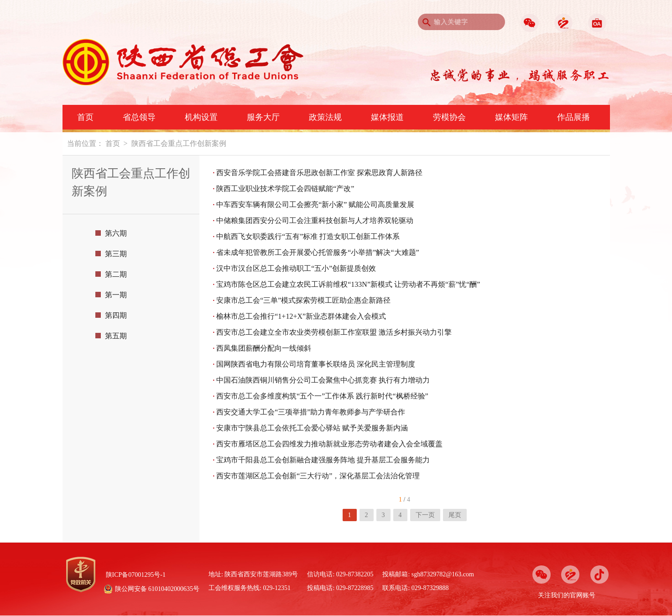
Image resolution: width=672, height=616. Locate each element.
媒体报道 (387, 117)
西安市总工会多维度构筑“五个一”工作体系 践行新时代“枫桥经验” (321, 396)
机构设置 (201, 117)
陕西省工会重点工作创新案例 (179, 143)
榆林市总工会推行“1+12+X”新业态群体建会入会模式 (300, 316)
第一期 (111, 295)
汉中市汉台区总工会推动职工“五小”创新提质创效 (295, 268)
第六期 (111, 233)
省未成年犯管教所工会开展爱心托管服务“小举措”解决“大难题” (316, 252)
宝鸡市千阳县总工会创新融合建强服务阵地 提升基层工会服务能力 (322, 460)
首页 (85, 117)
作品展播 (573, 117)
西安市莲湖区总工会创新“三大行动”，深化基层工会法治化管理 (317, 476)
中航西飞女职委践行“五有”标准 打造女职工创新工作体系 (307, 236)
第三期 (111, 254)
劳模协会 (449, 117)
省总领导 (139, 117)
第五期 (111, 336)
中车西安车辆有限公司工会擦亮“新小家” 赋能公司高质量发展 (314, 204)
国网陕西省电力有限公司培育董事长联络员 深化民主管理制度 (314, 364)
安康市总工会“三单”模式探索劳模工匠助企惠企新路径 (302, 300)
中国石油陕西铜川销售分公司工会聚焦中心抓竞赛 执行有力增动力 (322, 380)
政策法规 (325, 117)
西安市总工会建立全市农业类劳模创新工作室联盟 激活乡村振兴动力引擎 (333, 332)
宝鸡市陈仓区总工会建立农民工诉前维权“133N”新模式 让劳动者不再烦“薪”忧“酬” (347, 284)
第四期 (111, 315)
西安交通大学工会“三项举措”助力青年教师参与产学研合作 (309, 412)
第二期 (111, 274)
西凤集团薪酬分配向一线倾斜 (262, 348)
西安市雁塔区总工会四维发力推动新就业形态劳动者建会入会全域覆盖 (328, 444)
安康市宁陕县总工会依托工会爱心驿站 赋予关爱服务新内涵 (311, 428)
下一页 (425, 515)
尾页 (455, 515)
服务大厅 (263, 117)
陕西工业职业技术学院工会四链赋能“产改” (284, 189)
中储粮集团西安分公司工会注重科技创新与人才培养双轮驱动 (313, 220)
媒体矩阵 (511, 117)
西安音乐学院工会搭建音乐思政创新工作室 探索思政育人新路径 (318, 173)
